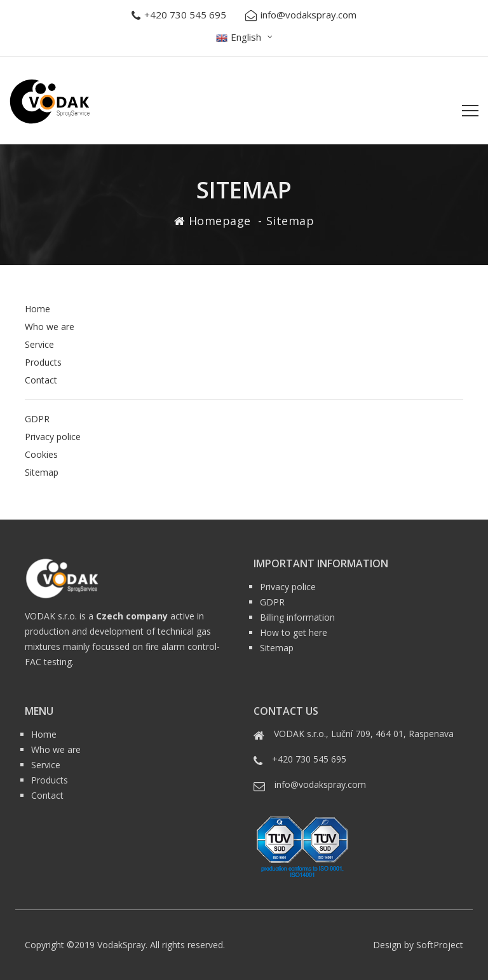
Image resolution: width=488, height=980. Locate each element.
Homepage (220, 221)
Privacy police (53, 437)
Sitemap (42, 472)
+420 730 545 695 (179, 15)
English (239, 37)
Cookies (41, 454)
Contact (41, 380)
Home (37, 309)
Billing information (297, 617)
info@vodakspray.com (301, 15)
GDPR (37, 419)
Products (43, 362)
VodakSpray (121, 945)
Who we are (50, 327)
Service (39, 344)
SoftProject (440, 945)
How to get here (294, 632)
